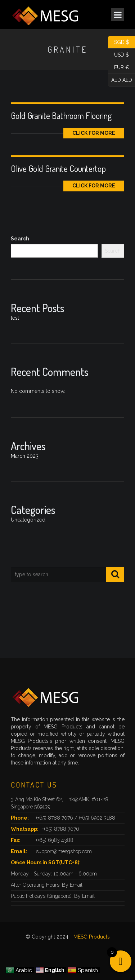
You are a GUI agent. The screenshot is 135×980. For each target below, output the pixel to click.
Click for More (94, 133)
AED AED (120, 80)
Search (20, 239)
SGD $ (119, 42)
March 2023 (25, 456)
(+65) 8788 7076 (55, 818)
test (15, 318)
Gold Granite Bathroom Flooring (61, 116)
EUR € (119, 68)
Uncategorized (28, 520)
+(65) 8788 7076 (61, 829)
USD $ (118, 55)
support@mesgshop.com (64, 851)
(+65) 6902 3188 (97, 818)
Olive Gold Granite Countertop (58, 168)
